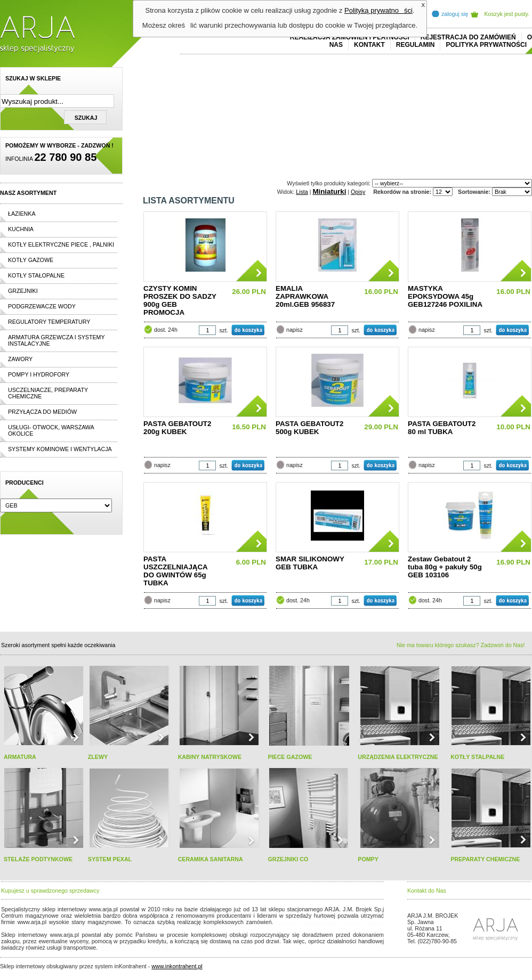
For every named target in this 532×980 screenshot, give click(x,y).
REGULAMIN (416, 45)
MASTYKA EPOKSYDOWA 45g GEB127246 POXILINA (445, 296)
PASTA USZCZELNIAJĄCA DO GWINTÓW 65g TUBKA (175, 571)
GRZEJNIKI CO (288, 859)
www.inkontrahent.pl (177, 966)
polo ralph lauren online (307, 922)
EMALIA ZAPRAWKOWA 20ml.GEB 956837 (305, 296)
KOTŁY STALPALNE (477, 757)
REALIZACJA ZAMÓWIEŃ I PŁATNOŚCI (350, 37)
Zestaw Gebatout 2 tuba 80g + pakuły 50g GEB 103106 (445, 567)
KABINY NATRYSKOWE (210, 757)
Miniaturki (329, 191)
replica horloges (119, 948)
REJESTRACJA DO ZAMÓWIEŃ (468, 37)
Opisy (358, 192)
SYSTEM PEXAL (110, 859)
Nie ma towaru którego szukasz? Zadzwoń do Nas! (461, 645)
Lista (302, 192)
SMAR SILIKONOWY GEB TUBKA (310, 563)
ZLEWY (98, 757)
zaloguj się (455, 14)
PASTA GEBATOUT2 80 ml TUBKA (442, 428)
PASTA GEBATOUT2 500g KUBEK (309, 428)
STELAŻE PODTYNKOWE (38, 859)
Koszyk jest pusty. (507, 14)
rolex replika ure (161, 948)
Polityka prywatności (486, 45)
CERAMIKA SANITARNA (211, 859)
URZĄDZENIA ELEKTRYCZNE (398, 757)
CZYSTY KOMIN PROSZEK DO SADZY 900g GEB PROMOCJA (180, 300)
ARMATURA (20, 757)
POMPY (368, 859)
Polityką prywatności (378, 10)
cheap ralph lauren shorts (49, 928)
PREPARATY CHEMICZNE (485, 859)
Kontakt (369, 45)
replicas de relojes (105, 928)
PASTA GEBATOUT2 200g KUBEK (177, 428)
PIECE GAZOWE (290, 757)
